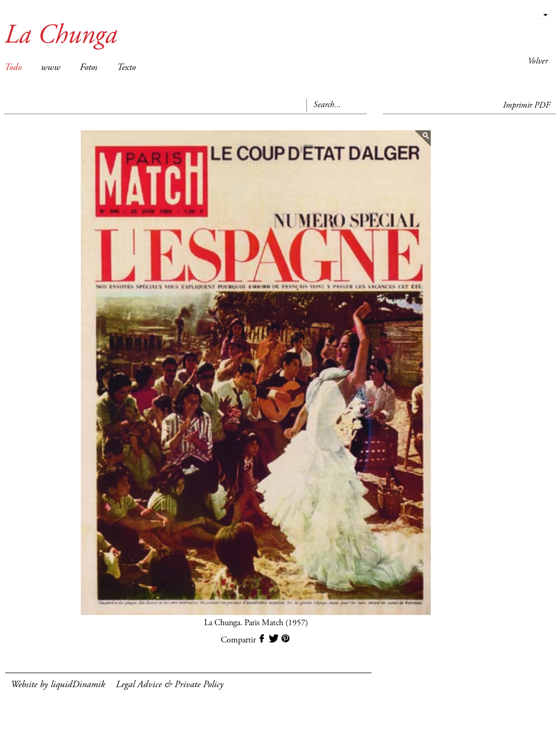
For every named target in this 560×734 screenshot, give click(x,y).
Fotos (89, 68)
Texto (126, 68)
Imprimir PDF (527, 106)
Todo (13, 68)
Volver (538, 61)
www (51, 68)
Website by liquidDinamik (58, 685)
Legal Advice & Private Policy (170, 685)
